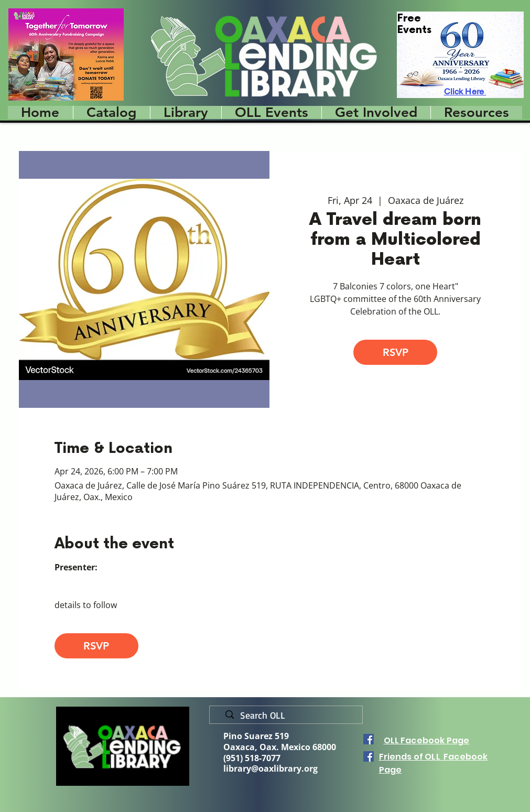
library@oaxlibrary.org (271, 768)
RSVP (396, 352)
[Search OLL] (290, 716)
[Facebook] (369, 739)
